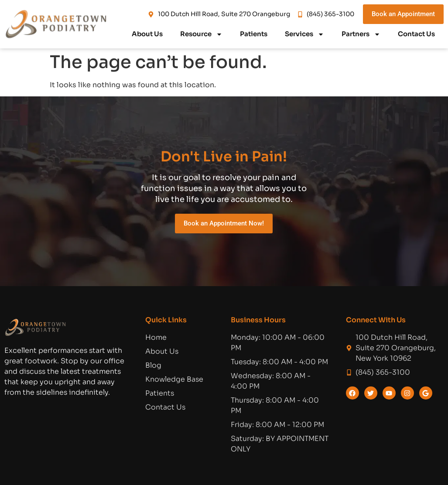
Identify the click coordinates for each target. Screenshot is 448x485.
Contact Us (416, 34)
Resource (201, 34)
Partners (361, 34)
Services (304, 34)
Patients (254, 34)
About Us (147, 34)
